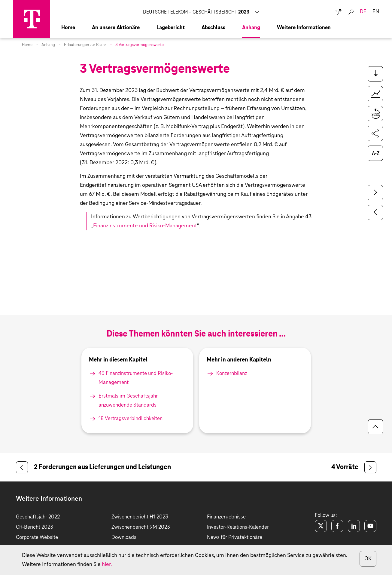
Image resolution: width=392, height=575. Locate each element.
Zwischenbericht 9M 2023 (141, 527)
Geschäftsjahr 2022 (38, 517)
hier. (107, 564)
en (376, 12)
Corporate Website (37, 538)
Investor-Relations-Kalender (238, 527)
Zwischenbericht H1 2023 (140, 517)
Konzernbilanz (232, 374)
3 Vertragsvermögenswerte (140, 45)
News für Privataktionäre (235, 538)
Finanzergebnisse (226, 517)
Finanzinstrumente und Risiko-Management (145, 226)
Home (27, 45)
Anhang (48, 45)
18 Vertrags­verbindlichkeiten (131, 419)
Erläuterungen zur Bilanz (85, 45)
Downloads (124, 538)
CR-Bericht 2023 (35, 527)
